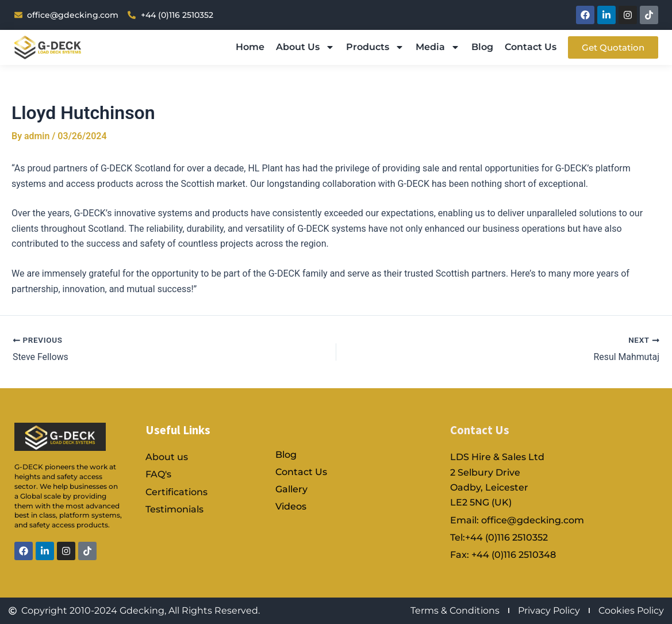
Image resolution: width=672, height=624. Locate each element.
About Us (305, 47)
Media (438, 47)
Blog (482, 47)
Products (375, 47)
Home (250, 47)
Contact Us (531, 47)
